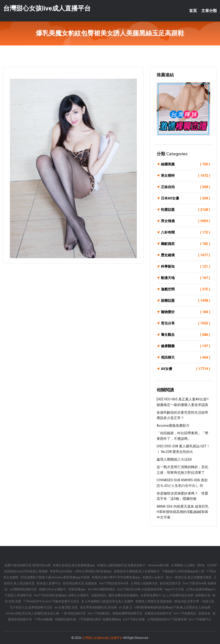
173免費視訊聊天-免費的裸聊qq (100, 619)
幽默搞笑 (186, 244)
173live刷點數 (44, 619)
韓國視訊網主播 (66, 619)
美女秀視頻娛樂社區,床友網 (98, 607)
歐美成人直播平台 (49, 583)
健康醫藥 (186, 346)
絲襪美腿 (186, 164)
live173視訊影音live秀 (114, 583)
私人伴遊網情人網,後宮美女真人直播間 (107, 601)
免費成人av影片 (153, 577)
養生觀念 (186, 335)
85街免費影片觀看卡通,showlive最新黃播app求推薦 (55, 577)
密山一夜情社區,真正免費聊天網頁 (189, 577)
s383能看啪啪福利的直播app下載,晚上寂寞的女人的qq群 (173, 607)
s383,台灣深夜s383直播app (93, 571)
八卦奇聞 (186, 232)
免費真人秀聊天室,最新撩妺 (154, 601)
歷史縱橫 (186, 255)
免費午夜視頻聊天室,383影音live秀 (27, 565)
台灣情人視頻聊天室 (144, 583)
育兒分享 (186, 323)
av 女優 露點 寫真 (66, 607)
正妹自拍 (186, 187)
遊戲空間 (186, 289)
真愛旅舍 (204, 613)
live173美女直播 (134, 619)
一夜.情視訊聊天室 (73, 613)
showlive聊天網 (158, 565)
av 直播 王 (126, 607)
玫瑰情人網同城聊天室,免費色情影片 (121, 565)
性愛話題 (186, 210)
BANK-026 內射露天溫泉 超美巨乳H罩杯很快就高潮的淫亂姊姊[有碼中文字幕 (183, 512)
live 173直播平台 (200, 619)
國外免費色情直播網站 (124, 595)
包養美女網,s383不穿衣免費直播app (116, 577)
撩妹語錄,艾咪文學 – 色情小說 (194, 601)
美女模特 (186, 176)
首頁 (193, 11)
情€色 (201, 565)
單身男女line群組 (61, 571)
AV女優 (186, 369)
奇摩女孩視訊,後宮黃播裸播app (74, 565)
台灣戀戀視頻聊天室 (23, 589)
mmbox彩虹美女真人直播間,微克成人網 (32, 613)
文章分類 (209, 11)
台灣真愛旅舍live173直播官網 (167, 619)
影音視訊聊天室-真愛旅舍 (80, 583)
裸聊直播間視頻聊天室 (127, 613)
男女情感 (186, 221)
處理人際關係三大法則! (174, 459)
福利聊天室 (203, 595)
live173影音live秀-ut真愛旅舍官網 (140, 589)
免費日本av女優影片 (53, 589)
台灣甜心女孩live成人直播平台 (47, 8)
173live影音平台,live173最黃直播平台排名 (51, 601)
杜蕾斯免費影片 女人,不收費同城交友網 (167, 595)
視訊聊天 (186, 357)
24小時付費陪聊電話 (101, 589)
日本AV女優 (186, 198)
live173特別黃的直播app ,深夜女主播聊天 (62, 595)
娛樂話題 (186, 301)
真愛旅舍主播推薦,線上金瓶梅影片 (137, 571)
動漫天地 (186, 278)
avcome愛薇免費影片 (173, 426)
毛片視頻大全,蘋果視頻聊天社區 (31, 607)
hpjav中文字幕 (174, 589)
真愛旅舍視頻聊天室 (158, 613)
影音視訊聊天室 (170, 583)
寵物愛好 (186, 312)
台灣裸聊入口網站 (183, 565)
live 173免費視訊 (99, 613)
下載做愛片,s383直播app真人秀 (183, 571)
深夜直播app (77, 589)
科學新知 (186, 267)
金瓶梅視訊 (99, 595)
